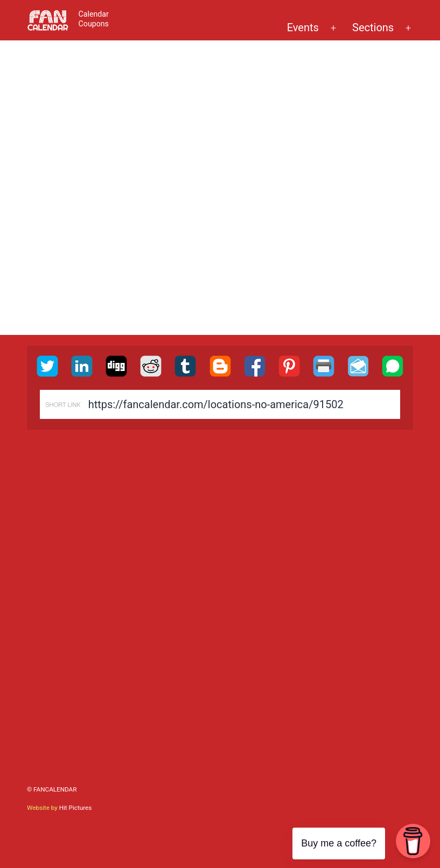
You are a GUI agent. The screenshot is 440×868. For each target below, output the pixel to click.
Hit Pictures (76, 808)
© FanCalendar (52, 789)
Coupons (94, 24)
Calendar (94, 14)
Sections (373, 27)
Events (303, 27)
